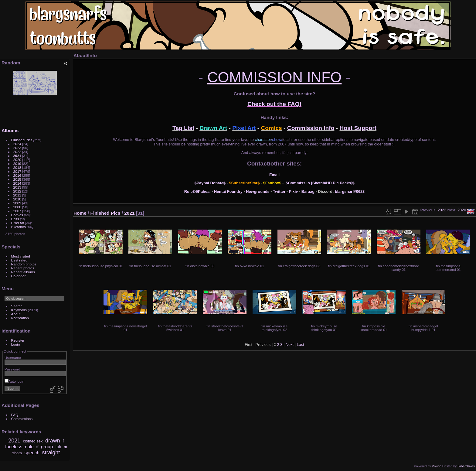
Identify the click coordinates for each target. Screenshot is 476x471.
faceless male (19, 447)
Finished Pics (22, 140)
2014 (17, 183)
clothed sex (33, 441)
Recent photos (23, 268)
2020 (17, 160)
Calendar (19, 276)
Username (13, 358)
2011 (17, 195)
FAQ (15, 415)
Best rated (19, 260)
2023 (17, 148)
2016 (17, 175)
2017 (17, 171)
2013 (17, 187)
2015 (17, 179)
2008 (17, 207)
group (47, 447)
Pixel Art (18, 223)
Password (12, 369)
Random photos (24, 264)
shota (17, 453)
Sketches (19, 227)
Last (301, 345)
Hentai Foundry (228, 191)
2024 (17, 144)
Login (16, 344)
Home (80, 213)
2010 (17, 199)
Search (17, 306)
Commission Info (311, 128)
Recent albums (23, 272)
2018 (17, 167)
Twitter (279, 191)
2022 (17, 152)
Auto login (14, 381)
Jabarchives (466, 466)
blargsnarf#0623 (350, 191)
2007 (17, 211)
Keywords (19, 310)
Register (18, 340)
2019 (17, 164)
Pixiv (293, 191)
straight (51, 452)
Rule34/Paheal (197, 191)
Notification (20, 318)
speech (32, 453)
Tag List (183, 128)
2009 (17, 203)
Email (274, 175)
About (16, 314)
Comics (17, 215)
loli (58, 447)
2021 (17, 156)
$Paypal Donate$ (210, 183)
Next (290, 345)
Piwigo (436, 466)
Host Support (358, 128)
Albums (10, 130)
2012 (17, 191)
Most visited (21, 256)
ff (37, 447)
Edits (15, 219)
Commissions (22, 419)
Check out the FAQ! (274, 104)
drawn (53, 441)
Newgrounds (258, 191)
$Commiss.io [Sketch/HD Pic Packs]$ (320, 183)
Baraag (308, 191)
